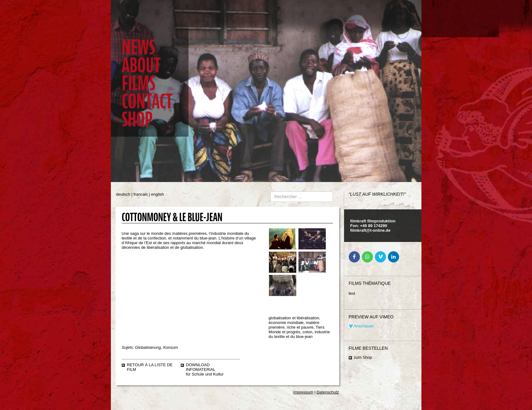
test (352, 293)
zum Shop (363, 357)
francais (141, 194)
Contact (147, 101)
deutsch (123, 194)
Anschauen (361, 326)
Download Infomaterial (201, 367)
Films (139, 83)
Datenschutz (328, 392)
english (158, 194)
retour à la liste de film (150, 367)
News (138, 47)
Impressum (303, 392)
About (141, 65)
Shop (137, 119)
